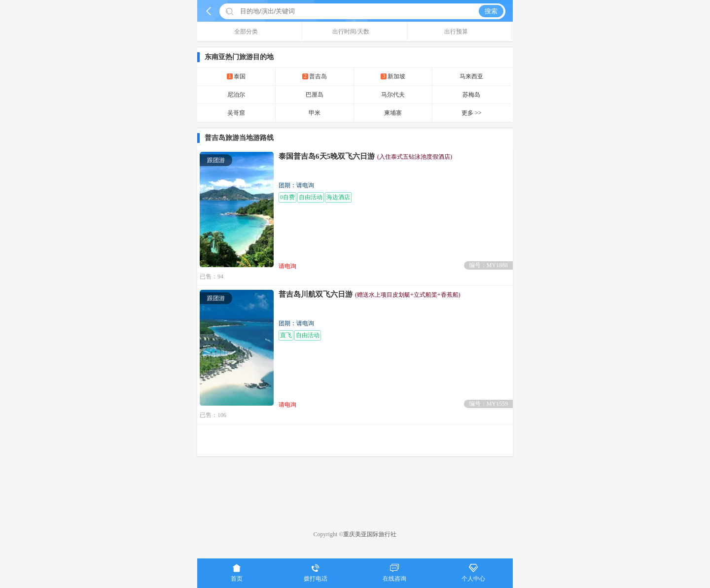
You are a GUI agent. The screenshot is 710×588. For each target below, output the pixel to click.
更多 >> (472, 113)
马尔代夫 (393, 95)
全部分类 (250, 32)
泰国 (236, 76)
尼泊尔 (236, 95)
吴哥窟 (236, 113)
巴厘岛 (315, 95)
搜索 (491, 11)
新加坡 (393, 76)
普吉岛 (315, 76)
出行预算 (460, 32)
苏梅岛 (471, 95)
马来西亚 (471, 76)
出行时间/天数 (355, 32)
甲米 (315, 113)
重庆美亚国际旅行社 (370, 534)
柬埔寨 (393, 113)
